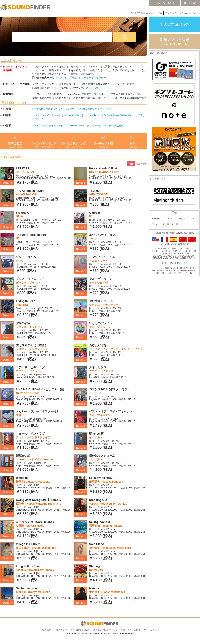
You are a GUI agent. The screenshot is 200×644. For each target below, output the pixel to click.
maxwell (156, 219)
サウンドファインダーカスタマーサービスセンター (78, 78)
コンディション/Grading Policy (182, 13)
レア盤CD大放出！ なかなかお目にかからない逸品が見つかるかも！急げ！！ (74, 109)
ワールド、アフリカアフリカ (166, 224)
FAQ (160, 13)
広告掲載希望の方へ (80, 630)
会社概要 (46, 630)
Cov (170, 219)
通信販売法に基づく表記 (105, 630)
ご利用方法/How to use (143, 13)
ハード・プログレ (185, 219)
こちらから (95, 88)
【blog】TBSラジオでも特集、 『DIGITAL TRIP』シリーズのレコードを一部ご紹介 (78, 125)
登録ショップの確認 (131, 630)
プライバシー (61, 630)
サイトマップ (150, 630)
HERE (184, 263)
